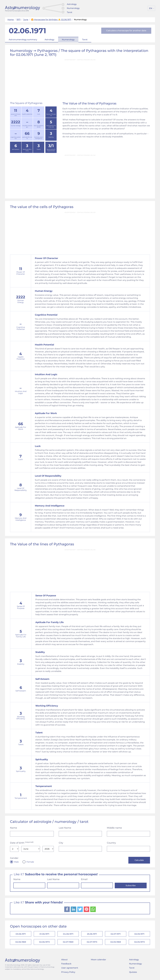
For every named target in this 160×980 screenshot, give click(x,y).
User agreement (70, 969)
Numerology (73, 8)
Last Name (65, 828)
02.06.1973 (44, 943)
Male (16, 862)
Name (13, 828)
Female (30, 862)
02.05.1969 (116, 943)
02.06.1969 (21, 943)
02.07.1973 (92, 943)
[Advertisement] (80, 79)
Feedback (66, 965)
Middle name (114, 828)
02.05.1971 (139, 934)
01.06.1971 (44, 934)
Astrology (72, 4)
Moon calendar (98, 961)
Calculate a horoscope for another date (126, 31)
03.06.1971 (21, 934)
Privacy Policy (68, 973)
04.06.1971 (68, 934)
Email (84, 880)
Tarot (70, 12)
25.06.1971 (92, 934)
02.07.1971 (116, 934)
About (64, 961)
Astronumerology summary (23, 40)
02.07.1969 (68, 943)
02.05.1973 (139, 943)
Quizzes (133, 973)
